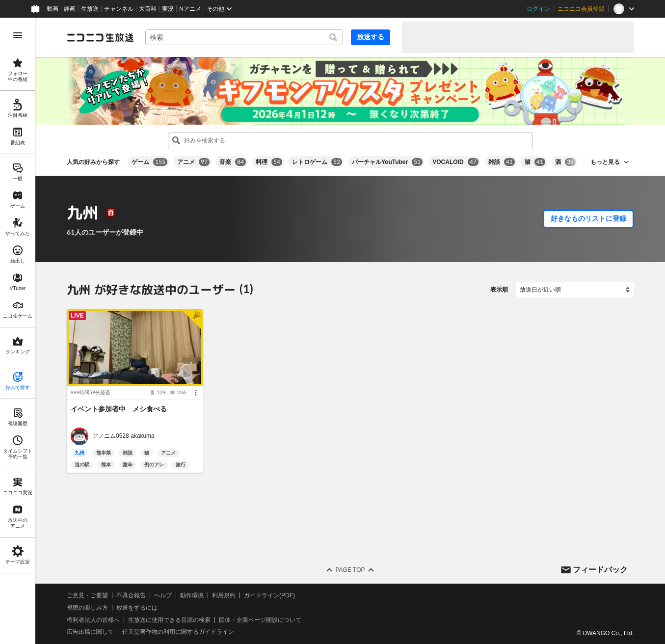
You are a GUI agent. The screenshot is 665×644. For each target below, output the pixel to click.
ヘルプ (163, 595)
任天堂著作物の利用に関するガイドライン (178, 632)
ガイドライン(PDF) (269, 595)
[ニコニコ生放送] (100, 37)
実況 (168, 9)
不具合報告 (131, 595)
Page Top (350, 570)
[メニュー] (196, 393)
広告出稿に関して (90, 632)
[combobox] (244, 37)
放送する (371, 37)
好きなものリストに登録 (588, 218)
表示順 (499, 290)
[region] (18, 331)
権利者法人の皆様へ (93, 620)
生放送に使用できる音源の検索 (169, 620)
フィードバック (600, 570)
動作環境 (192, 595)
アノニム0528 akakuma (123, 436)
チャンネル (119, 9)
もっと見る (605, 162)
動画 (53, 9)
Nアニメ (190, 9)
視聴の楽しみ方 (87, 608)
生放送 (90, 9)
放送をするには (137, 608)
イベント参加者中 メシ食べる (119, 409)
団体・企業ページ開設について (260, 620)
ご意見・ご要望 (87, 595)
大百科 (148, 9)
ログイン (538, 9)
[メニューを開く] (18, 35)
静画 (70, 9)
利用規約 (224, 595)
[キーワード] (244, 37)
